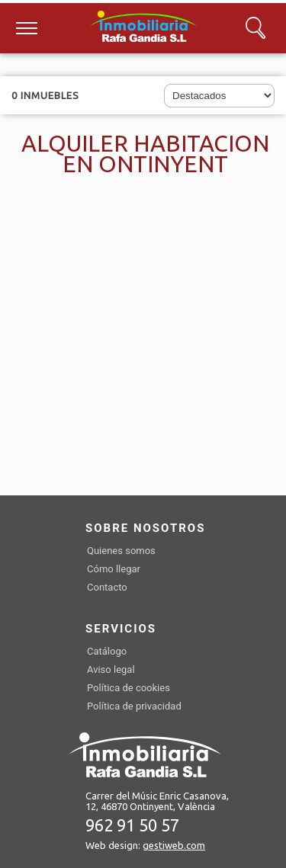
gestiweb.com (174, 845)
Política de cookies (129, 688)
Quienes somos (121, 551)
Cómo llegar (114, 569)
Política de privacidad (134, 706)
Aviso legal (111, 669)
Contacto (107, 587)
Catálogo (107, 651)
